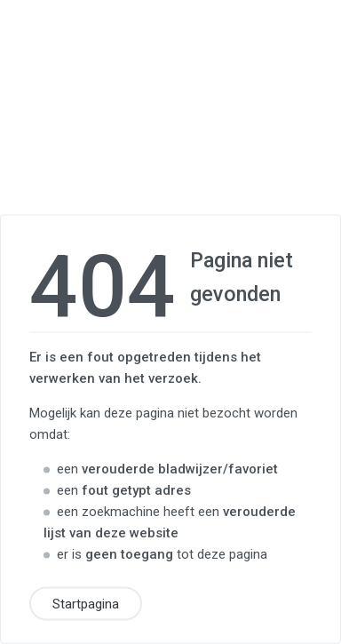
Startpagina (86, 604)
